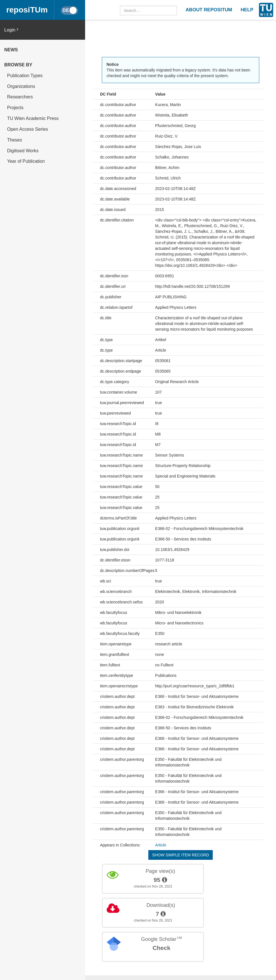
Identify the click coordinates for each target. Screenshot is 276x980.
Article (161, 845)
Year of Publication (26, 161)
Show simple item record (181, 855)
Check (162, 948)
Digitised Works (23, 151)
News (11, 50)
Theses (14, 140)
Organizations (21, 86)
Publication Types (25, 76)
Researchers (20, 97)
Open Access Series (28, 129)
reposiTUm (27, 10)
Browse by (18, 65)
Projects (15, 108)
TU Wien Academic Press (33, 118)
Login (11, 30)
